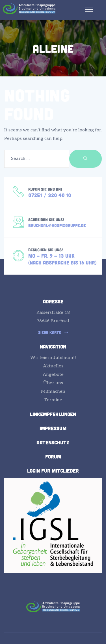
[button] (53, 332)
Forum (53, 456)
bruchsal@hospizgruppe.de (57, 225)
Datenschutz (53, 442)
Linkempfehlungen (53, 414)
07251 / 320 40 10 (50, 195)
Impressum (53, 428)
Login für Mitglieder (53, 471)
